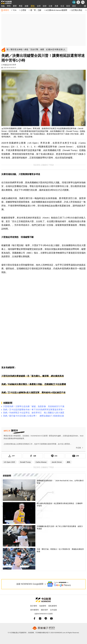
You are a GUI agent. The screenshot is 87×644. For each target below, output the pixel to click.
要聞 (15, 6)
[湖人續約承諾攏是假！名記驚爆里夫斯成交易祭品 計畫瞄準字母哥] (43, 513)
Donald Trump (25, 462)
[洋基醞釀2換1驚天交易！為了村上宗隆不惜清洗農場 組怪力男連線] (43, 536)
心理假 (23, 10)
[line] (46, 618)
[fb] (34, 618)
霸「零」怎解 (36, 10)
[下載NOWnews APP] (78, 2)
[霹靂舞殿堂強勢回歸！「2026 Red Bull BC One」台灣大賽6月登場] (43, 490)
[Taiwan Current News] (74, 2)
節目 (74, 6)
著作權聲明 (34, 610)
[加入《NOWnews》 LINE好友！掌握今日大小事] (54, 456)
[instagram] (40, 618)
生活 (62, 6)
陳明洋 (7, 65)
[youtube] (51, 618)
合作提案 (53, 610)
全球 (39, 6)
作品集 (80, 448)
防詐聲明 (34, 606)
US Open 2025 (9, 462)
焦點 (3, 6)
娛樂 (27, 6)
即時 (9, 6)
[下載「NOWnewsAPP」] (11, 456)
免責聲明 (43, 606)
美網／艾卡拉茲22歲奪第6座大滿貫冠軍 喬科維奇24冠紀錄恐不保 (33, 393)
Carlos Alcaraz (41, 462)
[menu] (85, 6)
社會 (51, 6)
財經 (45, 6)
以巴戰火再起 (77, 10)
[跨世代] (5, 10)
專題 (21, 6)
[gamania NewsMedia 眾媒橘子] (43, 628)
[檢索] (83, 2)
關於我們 (44, 610)
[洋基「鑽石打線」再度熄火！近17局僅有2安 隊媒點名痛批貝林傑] (43, 559)
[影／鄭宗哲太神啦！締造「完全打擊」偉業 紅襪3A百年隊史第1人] (37, 50)
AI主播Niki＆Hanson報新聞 (56, 10)
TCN (14, 10)
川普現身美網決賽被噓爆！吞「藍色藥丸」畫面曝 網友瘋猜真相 (33, 376)
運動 (33, 6)
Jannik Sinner (57, 462)
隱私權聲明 (53, 606)
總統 (69, 462)
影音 (68, 6)
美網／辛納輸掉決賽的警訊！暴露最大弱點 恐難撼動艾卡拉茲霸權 (34, 384)
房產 (56, 6)
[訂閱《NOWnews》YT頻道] (76, 456)
